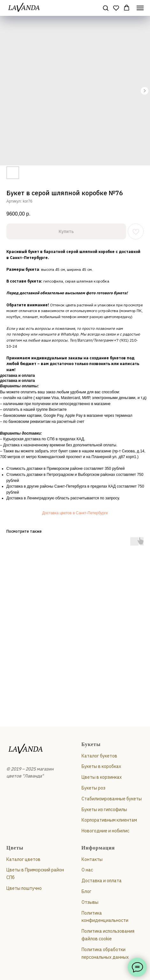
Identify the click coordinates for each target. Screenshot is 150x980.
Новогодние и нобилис (105, 831)
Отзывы (90, 902)
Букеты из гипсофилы (104, 810)
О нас (87, 870)
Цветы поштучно (24, 888)
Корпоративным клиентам (109, 820)
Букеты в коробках (101, 766)
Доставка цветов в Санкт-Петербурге (75, 513)
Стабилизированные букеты (112, 799)
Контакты (92, 859)
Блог (86, 891)
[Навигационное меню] (140, 8)
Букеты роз (93, 788)
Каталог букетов (99, 756)
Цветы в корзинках (102, 777)
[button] (106, 8)
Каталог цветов (23, 859)
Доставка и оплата (102, 881)
